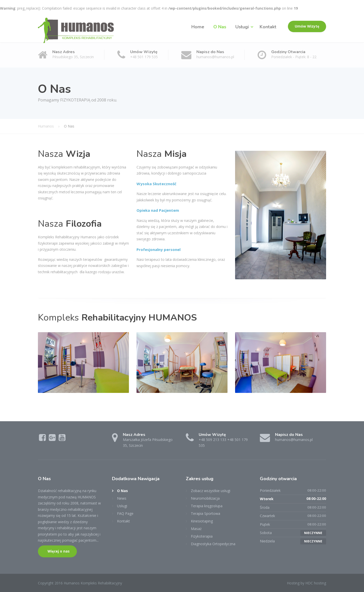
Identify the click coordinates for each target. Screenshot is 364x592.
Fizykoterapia (202, 536)
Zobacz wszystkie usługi (211, 491)
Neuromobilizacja (205, 498)
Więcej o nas (58, 551)
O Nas (220, 27)
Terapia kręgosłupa (207, 506)
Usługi (242, 27)
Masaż (196, 529)
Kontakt (268, 27)
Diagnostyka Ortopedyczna (213, 544)
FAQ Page (125, 513)
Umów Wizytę (307, 26)
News (122, 498)
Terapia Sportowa (206, 513)
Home (198, 27)
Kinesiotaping (202, 521)
